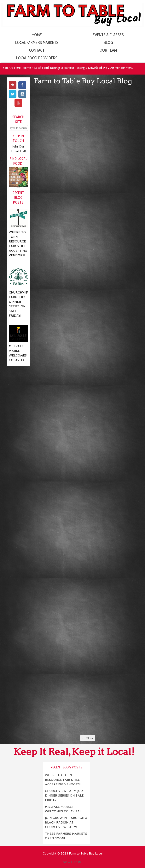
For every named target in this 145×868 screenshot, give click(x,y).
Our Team (108, 50)
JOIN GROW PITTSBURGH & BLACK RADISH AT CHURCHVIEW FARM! (66, 822)
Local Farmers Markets (37, 42)
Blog (108, 42)
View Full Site (72, 862)
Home (37, 35)
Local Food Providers (37, 58)
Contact (37, 50)
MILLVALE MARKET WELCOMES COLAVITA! (63, 809)
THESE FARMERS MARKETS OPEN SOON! (66, 836)
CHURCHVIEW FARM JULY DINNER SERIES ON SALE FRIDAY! (65, 795)
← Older (88, 738)
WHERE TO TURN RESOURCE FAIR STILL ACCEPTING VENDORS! (63, 780)
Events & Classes (108, 35)
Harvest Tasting (74, 68)
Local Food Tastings (47, 68)
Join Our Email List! (18, 149)
